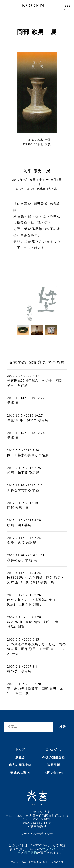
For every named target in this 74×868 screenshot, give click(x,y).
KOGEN (33, 5)
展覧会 (20, 757)
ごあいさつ (53, 750)
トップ (20, 750)
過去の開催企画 (20, 765)
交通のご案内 (20, 773)
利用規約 (30, 853)
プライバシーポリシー (37, 834)
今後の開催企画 (53, 757)
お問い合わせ (53, 773)
